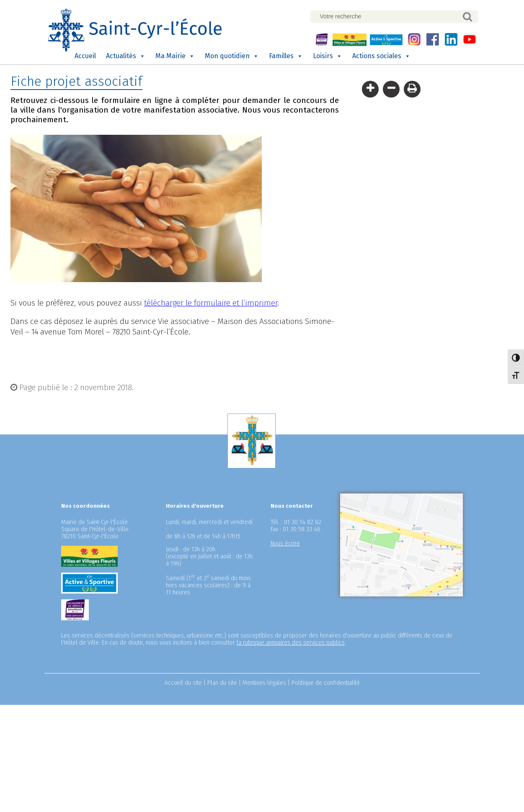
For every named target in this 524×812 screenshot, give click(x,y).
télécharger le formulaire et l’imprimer (211, 303)
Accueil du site (183, 683)
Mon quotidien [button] (232, 56)
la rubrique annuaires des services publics (291, 643)
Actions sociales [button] (381, 56)
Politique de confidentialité (326, 683)
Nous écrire (285, 543)
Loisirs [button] (328, 56)
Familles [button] (286, 56)
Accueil (85, 56)
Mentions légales (264, 683)
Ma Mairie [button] (175, 56)
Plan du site (222, 683)
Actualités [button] (126, 56)
